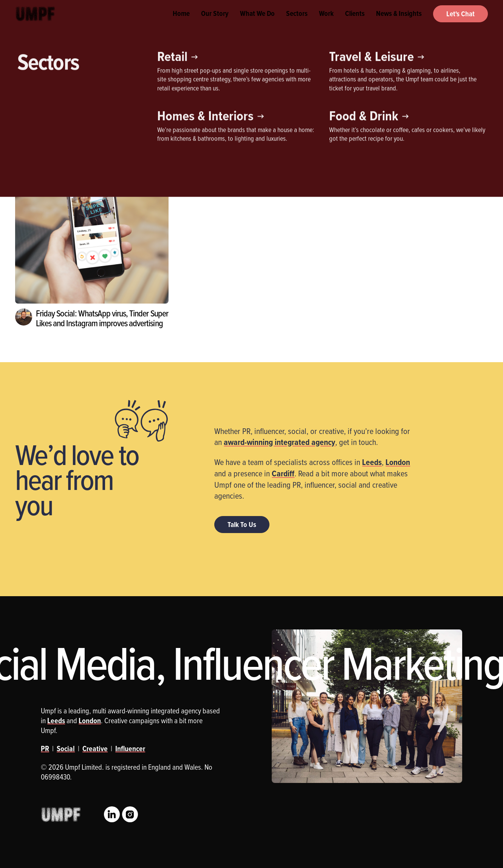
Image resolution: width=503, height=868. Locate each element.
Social (66, 749)
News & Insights (399, 23)
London (398, 462)
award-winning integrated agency (279, 442)
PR (115, 108)
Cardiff (283, 473)
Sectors (297, 23)
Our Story (215, 23)
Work (326, 23)
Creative (34, 108)
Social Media (155, 108)
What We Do (257, 23)
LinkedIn (112, 814)
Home (181, 23)
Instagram (130, 814)
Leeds (372, 462)
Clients (355, 23)
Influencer (77, 108)
